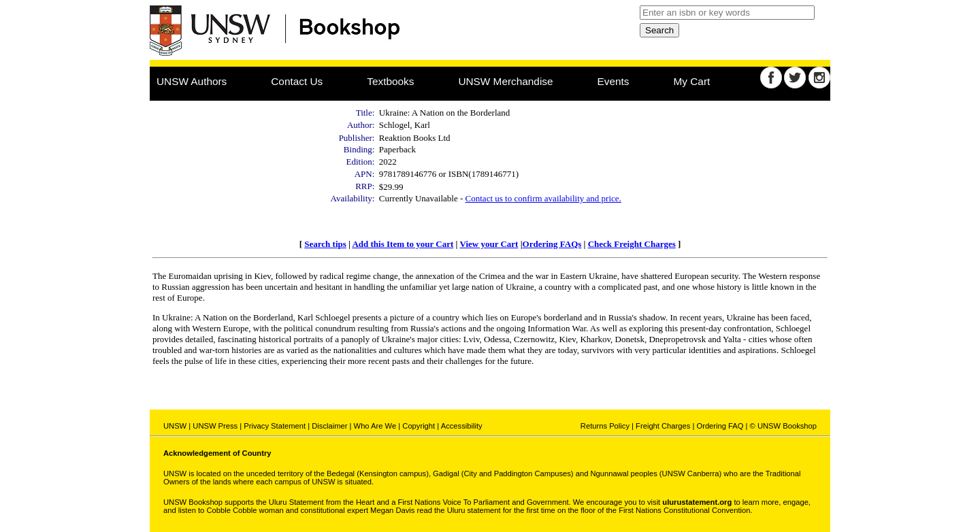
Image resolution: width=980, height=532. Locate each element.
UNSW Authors (192, 81)
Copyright (419, 426)
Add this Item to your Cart (403, 244)
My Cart (692, 81)
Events (614, 81)
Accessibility (462, 426)
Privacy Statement (275, 426)
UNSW (175, 426)
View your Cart (489, 244)
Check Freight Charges (632, 244)
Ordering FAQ (720, 426)
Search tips (325, 244)
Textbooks (390, 81)
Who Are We (375, 426)
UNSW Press (215, 426)
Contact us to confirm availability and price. (543, 198)
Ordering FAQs (552, 244)
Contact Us (297, 81)
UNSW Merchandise (505, 81)
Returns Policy (605, 426)
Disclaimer (329, 426)
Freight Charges (663, 426)
